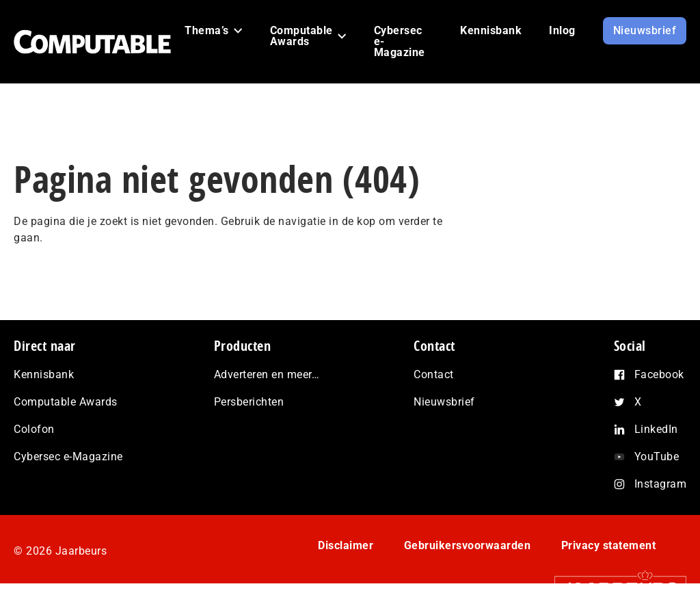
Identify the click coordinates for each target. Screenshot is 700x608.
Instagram (661, 484)
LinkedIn (656, 429)
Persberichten (249, 402)
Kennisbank (44, 374)
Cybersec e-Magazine (68, 457)
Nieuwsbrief (444, 402)
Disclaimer (346, 545)
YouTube (657, 457)
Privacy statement (609, 545)
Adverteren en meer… (267, 374)
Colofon (34, 429)
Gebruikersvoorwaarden (468, 545)
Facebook (659, 374)
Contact (434, 374)
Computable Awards (66, 402)
